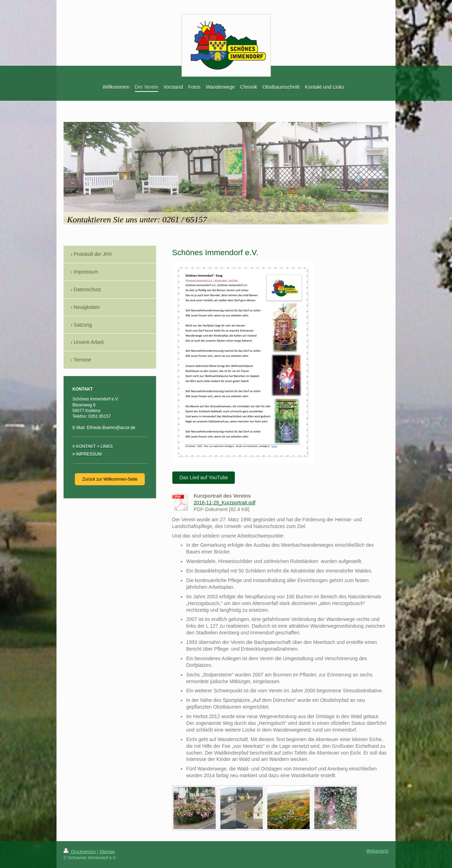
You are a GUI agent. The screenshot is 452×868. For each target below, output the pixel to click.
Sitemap (107, 852)
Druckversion (80, 852)
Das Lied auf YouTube (204, 477)
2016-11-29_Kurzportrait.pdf (224, 503)
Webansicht (377, 851)
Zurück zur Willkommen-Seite (110, 479)
